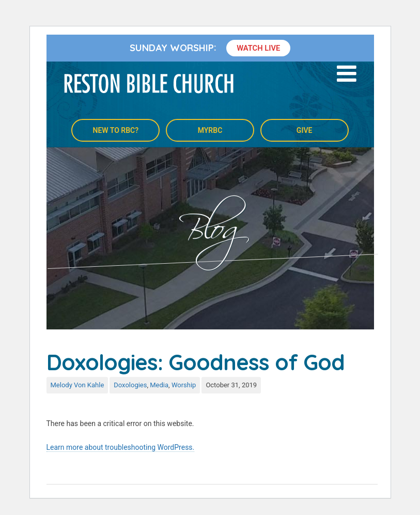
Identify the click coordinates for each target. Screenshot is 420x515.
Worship (184, 385)
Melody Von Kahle (77, 385)
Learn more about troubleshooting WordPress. (121, 447)
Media (159, 385)
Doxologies (130, 385)
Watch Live (258, 48)
